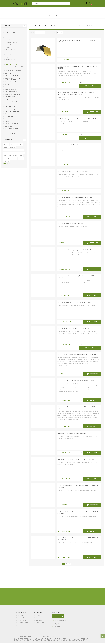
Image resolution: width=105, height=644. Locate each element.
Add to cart (91, 87)
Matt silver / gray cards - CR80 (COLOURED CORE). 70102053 (78, 461)
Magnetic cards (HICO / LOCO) (14, 58)
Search (72, 4)
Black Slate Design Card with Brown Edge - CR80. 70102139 (77, 120)
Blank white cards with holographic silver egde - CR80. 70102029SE (76, 278)
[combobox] (51, 4)
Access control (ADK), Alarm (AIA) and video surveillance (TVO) (13, 80)
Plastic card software (11, 103)
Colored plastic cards (11, 43)
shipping (43, 640)
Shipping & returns (23, 619)
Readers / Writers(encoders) (13, 95)
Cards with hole (10, 63)
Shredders (8, 115)
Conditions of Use (23, 624)
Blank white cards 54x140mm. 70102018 (70, 225)
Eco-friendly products (11, 98)
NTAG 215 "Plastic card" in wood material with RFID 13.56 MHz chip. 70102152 (78, 514)
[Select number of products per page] (60, 34)
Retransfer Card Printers (12, 108)
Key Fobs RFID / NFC (10, 83)
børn (12, 146)
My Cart (89, 4)
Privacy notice (22, 621)
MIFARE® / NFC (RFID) (11, 51)
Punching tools (9, 117)
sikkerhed (6, 162)
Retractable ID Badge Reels (13, 77)
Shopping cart (40, 624)
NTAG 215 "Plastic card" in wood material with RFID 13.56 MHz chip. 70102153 (78, 540)
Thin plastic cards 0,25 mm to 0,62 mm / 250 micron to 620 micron (14, 69)
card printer (19, 146)
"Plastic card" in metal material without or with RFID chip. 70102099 (76, 42)
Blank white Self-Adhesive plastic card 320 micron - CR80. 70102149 (77, 409)
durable (12, 148)
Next (70, 565)
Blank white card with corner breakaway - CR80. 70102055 (77, 199)
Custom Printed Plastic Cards (13, 46)
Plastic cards (8, 39)
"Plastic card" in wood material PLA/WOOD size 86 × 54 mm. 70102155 (77, 68)
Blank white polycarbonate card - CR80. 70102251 (74, 330)
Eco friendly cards (10, 61)
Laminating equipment (11, 125)
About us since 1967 (24, 626)
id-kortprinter (7, 154)
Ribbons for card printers (12, 36)
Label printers (9, 120)
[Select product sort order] (40, 34)
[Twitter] (54, 617)
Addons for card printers (12, 110)
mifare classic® (18, 157)
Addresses (39, 621)
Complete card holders (11, 100)
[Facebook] (58, 617)
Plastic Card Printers (10, 135)
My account (39, 616)
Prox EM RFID (9, 48)
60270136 (6, 146)
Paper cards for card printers (13, 72)
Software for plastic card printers (14, 105)
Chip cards (8, 56)
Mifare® (7, 132)
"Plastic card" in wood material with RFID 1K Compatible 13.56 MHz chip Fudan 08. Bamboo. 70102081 (78, 95)
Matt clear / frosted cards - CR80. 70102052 (72, 434)
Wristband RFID (9, 86)
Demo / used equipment (12, 130)
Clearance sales (9, 127)
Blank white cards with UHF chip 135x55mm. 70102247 (75, 303)
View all (5, 165)
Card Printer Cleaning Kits (12, 113)
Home (77, 27)
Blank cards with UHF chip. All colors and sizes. (73, 146)
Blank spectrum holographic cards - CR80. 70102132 (75, 172)
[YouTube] (62, 617)
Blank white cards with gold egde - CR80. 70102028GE (75, 251)
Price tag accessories (11, 93)
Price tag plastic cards (11, 53)
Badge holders (9, 75)
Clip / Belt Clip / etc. (10, 90)
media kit (16, 154)
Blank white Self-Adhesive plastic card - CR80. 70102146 (76, 382)
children (6, 148)
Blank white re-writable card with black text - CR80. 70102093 (78, 356)
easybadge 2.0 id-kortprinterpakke (13, 151)
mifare (22, 154)
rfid (16, 160)
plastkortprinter (8, 160)
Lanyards (7, 88)
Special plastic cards (11, 66)
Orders (38, 619)
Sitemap (20, 616)
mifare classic (8, 157)
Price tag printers (10, 34)
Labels (7, 122)
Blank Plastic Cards (11, 41)
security (21, 160)
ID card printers (9, 31)
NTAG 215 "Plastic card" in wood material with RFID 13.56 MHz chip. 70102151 (78, 488)
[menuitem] (25, 616)
